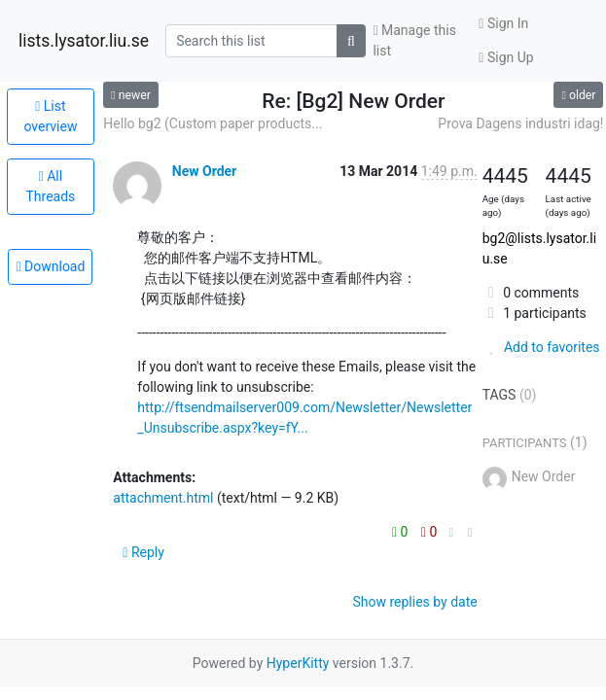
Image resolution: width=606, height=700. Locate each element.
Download (50, 266)
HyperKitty (298, 663)
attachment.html (163, 498)
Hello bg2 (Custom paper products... (213, 123)
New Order (204, 171)
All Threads (50, 186)
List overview (50, 116)
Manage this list (414, 40)
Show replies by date (414, 602)
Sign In (503, 23)
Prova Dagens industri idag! (520, 123)
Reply (143, 552)
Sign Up (506, 57)
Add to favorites (541, 347)
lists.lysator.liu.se (84, 41)
